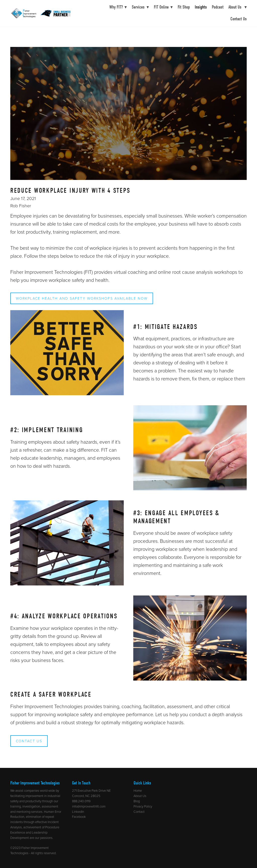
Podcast (218, 7)
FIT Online (163, 7)
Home (138, 790)
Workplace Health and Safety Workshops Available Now (82, 298)
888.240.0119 (81, 801)
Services (140, 7)
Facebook (79, 817)
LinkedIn (78, 812)
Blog (137, 801)
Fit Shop (184, 7)
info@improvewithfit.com (89, 806)
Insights (201, 7)
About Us (238, 7)
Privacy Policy (143, 806)
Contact (139, 812)
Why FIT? (118, 7)
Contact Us (239, 19)
